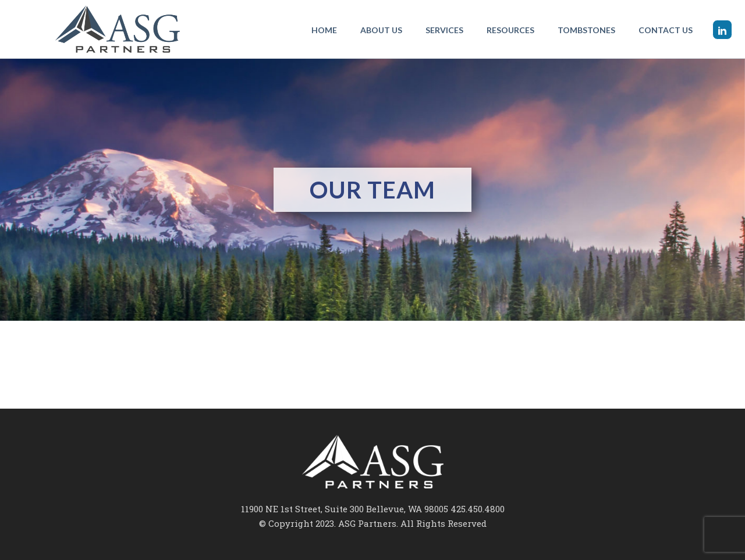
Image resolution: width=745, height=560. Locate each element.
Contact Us (666, 30)
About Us (381, 30)
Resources (510, 30)
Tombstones (586, 30)
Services (444, 30)
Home (324, 30)
